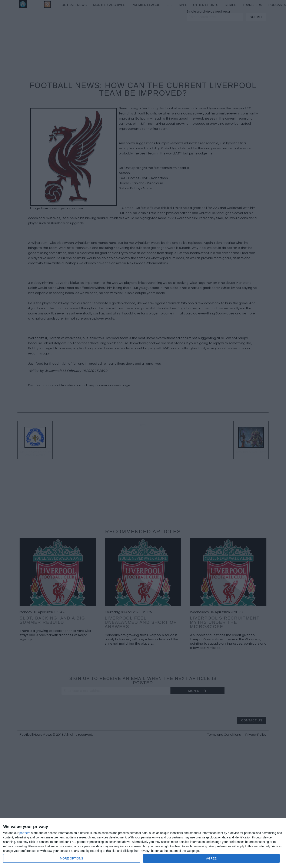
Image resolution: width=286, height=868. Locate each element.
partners (25, 833)
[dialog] (143, 843)
